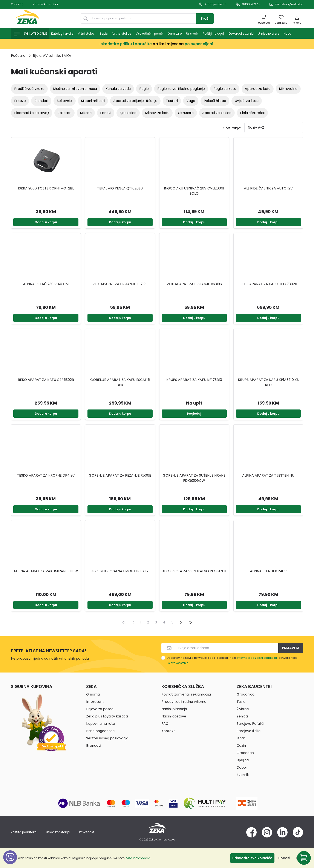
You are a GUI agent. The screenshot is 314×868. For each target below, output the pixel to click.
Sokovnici (65, 101)
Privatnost (87, 832)
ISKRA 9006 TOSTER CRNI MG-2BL (46, 188)
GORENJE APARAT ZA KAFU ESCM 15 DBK (120, 382)
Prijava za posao (100, 709)
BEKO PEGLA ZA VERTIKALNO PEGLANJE (194, 571)
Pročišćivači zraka (29, 89)
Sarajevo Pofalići (250, 724)
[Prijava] (297, 18)
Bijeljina (243, 760)
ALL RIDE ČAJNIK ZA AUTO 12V (268, 188)
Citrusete (186, 113)
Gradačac (245, 753)
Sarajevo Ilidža (249, 731)
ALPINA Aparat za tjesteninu (268, 475)
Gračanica (246, 694)
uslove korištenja (178, 663)
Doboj (242, 767)
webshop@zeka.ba (289, 4)
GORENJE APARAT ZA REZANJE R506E (120, 475)
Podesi (284, 858)
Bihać (241, 738)
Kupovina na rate (101, 724)
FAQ (165, 724)
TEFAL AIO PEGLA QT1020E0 (120, 188)
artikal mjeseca (168, 44)
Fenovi (106, 113)
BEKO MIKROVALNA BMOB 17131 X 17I (120, 571)
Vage (191, 101)
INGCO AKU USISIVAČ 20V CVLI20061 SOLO (194, 191)
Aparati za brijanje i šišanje (135, 101)
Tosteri (172, 101)
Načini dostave (174, 716)
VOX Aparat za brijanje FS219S (120, 284)
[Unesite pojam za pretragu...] (143, 18)
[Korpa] (304, 858)
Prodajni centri (216, 4)
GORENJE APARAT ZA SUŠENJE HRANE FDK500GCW (194, 478)
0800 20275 (251, 4)
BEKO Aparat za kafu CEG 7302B (268, 284)
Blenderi (41, 101)
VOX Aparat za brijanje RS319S (194, 284)
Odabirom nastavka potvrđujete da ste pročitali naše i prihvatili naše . (232, 660)
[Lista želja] (281, 18)
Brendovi (94, 746)
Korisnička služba (45, 4)
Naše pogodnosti (100, 731)
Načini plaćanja (174, 709)
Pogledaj (194, 414)
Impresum (95, 702)
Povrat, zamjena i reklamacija (186, 694)
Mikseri (86, 113)
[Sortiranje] (274, 128)
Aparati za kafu (258, 89)
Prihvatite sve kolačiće (252, 858)
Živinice (243, 709)
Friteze (20, 101)
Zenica (242, 716)
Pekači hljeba (215, 101)
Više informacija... (139, 858)
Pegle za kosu (225, 89)
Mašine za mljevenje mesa (75, 89)
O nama (17, 4)
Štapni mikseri (93, 101)
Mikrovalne (288, 89)
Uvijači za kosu (247, 101)
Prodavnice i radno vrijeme (184, 702)
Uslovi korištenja (58, 832)
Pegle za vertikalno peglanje (181, 89)
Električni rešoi (252, 113)
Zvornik (243, 775)
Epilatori (64, 113)
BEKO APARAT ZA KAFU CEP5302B (46, 380)
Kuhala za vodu (118, 89)
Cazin (241, 746)
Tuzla (241, 702)
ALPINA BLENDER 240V (268, 571)
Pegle (144, 89)
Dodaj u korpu (46, 222)
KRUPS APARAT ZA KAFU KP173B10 (194, 380)
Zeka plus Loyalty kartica (107, 716)
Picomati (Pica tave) (32, 113)
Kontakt (168, 731)
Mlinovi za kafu (157, 113)
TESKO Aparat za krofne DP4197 (46, 475)
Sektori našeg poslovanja (107, 738)
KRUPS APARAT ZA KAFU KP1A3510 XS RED (268, 382)
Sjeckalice (128, 113)
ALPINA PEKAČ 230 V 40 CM (46, 284)
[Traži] (205, 18)
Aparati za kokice (217, 113)
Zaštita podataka (24, 832)
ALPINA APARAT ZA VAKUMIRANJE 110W (46, 571)
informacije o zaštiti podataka (257, 658)
